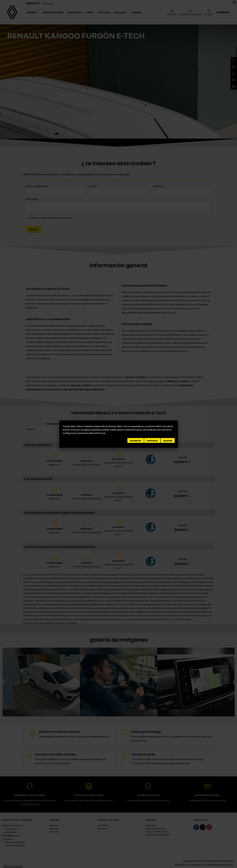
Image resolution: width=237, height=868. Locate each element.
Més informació (97, 433)
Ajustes (168, 440)
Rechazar (152, 440)
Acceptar (136, 440)
